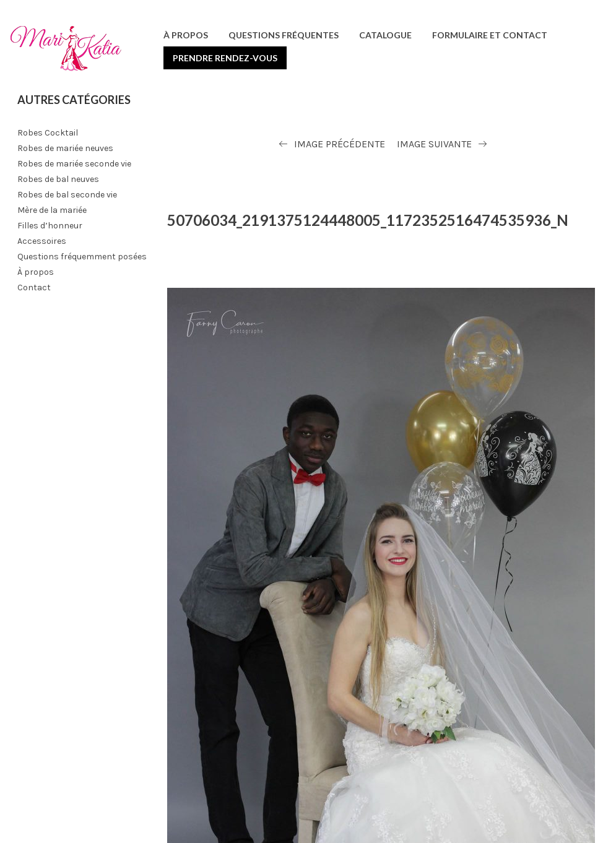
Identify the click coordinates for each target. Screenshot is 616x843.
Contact (34, 287)
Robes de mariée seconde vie (74, 164)
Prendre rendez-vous (225, 58)
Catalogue (385, 35)
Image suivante (434, 144)
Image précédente (340, 144)
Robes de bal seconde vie (67, 195)
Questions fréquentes (284, 35)
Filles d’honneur (50, 226)
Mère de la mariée (52, 210)
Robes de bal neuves (58, 179)
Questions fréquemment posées (82, 257)
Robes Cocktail (48, 133)
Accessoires (42, 241)
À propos (186, 35)
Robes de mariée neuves (65, 148)
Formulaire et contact (490, 35)
